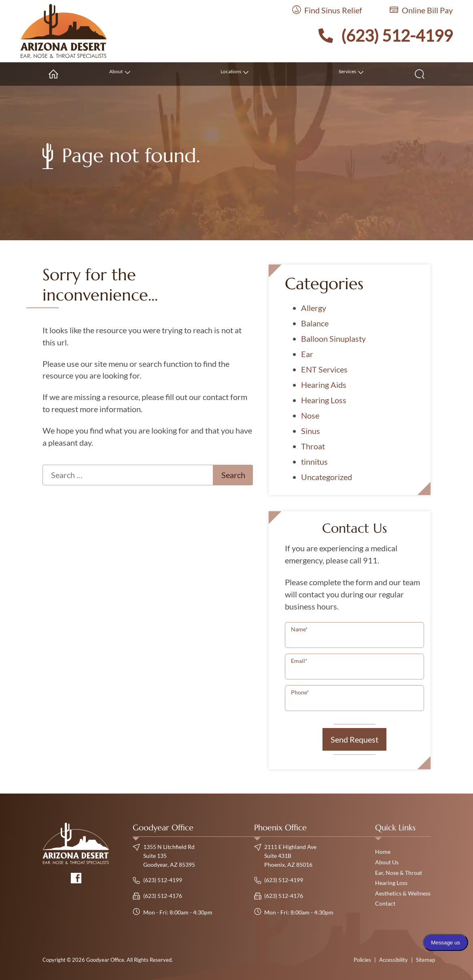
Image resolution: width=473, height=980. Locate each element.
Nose (310, 415)
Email (299, 661)
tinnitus (314, 461)
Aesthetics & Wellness (403, 893)
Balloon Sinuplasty (333, 339)
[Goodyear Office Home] (64, 31)
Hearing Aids (324, 385)
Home (383, 852)
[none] (119, 74)
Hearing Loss (324, 400)
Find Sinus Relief (327, 10)
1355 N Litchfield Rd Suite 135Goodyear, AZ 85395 (164, 855)
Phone (300, 692)
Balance (315, 323)
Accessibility (393, 960)
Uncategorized (327, 477)
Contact (385, 903)
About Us (387, 862)
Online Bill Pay (421, 10)
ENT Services (324, 369)
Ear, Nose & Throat (399, 873)
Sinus (311, 431)
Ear (307, 354)
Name (299, 629)
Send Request (354, 739)
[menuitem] (53, 74)
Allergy (314, 308)
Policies (362, 960)
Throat (313, 446)
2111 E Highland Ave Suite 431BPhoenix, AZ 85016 (285, 855)
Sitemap (425, 960)
